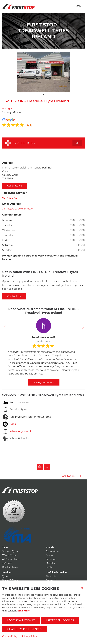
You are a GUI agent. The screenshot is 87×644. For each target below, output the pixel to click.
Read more (24, 611)
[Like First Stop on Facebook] (40, 467)
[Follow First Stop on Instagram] (47, 467)
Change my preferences (25, 629)
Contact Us (14, 296)
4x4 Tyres (7, 563)
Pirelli (49, 567)
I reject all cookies (60, 620)
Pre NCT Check (10, 580)
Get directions (15, 186)
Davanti (50, 555)
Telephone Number (14, 193)
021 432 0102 (10, 198)
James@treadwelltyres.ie (17, 209)
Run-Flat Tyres (10, 567)
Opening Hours (12, 215)
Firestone (51, 559)
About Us (51, 576)
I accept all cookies (21, 620)
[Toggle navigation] (79, 6)
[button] (4, 327)
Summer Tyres (10, 551)
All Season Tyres (11, 559)
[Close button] (83, 590)
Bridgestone (52, 551)
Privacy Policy (29, 636)
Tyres (5, 576)
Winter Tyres (9, 555)
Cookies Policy (10, 636)
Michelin (50, 563)
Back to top (71, 476)
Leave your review (44, 382)
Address (7, 163)
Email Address (11, 204)
